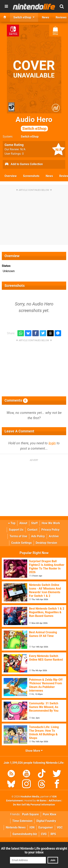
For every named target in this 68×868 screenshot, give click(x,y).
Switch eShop (30, 137)
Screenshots (31, 176)
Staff (34, 523)
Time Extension (22, 821)
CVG (44, 834)
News (49, 176)
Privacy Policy (50, 530)
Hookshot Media (30, 797)
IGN (32, 827)
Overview (11, 176)
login (52, 443)
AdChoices (54, 801)
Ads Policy (38, 536)
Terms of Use (18, 536)
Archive (54, 536)
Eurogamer (46, 827)
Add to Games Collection (24, 164)
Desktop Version (46, 543)
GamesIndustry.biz (25, 834)
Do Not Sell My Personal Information (34, 805)
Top (12, 523)
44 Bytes (41, 801)
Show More (34, 751)
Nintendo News (16, 827)
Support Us (16, 530)
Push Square (30, 814)
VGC (60, 827)
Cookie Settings (21, 543)
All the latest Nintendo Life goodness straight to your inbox (34, 850)
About (23, 523)
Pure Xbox (50, 814)
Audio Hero (34, 123)
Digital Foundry (46, 821)
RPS (53, 834)
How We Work (51, 523)
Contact (32, 530)
